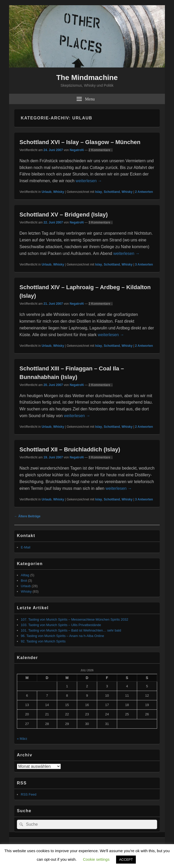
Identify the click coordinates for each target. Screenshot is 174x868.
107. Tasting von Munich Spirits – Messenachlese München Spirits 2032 (75, 619)
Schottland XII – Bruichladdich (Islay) (70, 449)
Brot (24, 581)
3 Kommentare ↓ (101, 222)
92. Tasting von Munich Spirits (43, 641)
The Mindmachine (87, 77)
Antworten (144, 192)
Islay (99, 192)
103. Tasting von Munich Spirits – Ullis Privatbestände (61, 625)
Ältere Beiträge (27, 516)
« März (22, 739)
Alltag (25, 575)
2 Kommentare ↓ (101, 150)
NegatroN (77, 150)
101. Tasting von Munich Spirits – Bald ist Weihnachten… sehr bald (71, 630)
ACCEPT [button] (126, 860)
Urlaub (46, 192)
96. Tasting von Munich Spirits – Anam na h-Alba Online (62, 636)
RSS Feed (29, 794)
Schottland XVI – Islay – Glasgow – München (80, 142)
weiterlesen (89, 181)
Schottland (112, 192)
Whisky (59, 192)
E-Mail (26, 547)
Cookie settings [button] (96, 859)
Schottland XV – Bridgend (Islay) (64, 215)
